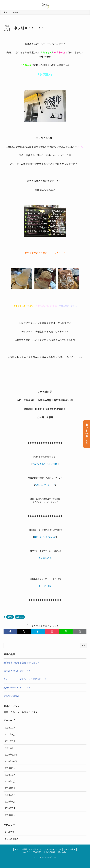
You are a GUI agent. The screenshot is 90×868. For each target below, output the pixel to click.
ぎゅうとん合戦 (45, 558)
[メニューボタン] (85, 5)
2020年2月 (10, 815)
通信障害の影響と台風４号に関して (22, 663)
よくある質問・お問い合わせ (56, 852)
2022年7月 (10, 728)
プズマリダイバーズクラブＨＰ (45, 464)
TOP (17, 849)
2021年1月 (10, 748)
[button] (10, 632)
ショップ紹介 (69, 849)
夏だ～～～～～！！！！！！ (18, 687)
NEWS (10, 617)
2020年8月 (10, 775)
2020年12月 (11, 755)
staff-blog (20, 617)
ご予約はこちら (87, 434)
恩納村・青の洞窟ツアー (31, 849)
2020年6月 (10, 788)
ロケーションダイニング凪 (45, 537)
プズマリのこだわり (53, 849)
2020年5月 (10, 795)
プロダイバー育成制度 (31, 852)
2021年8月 (10, 734)
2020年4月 (10, 801)
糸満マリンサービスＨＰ (45, 485)
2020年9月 (10, 768)
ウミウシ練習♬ (11, 696)
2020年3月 (10, 808)
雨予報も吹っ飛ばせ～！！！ (18, 671)
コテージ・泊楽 (45, 586)
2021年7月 (10, 741)
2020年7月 (10, 781)
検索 (83, 645)
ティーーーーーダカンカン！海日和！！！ (25, 679)
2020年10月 (11, 761)
